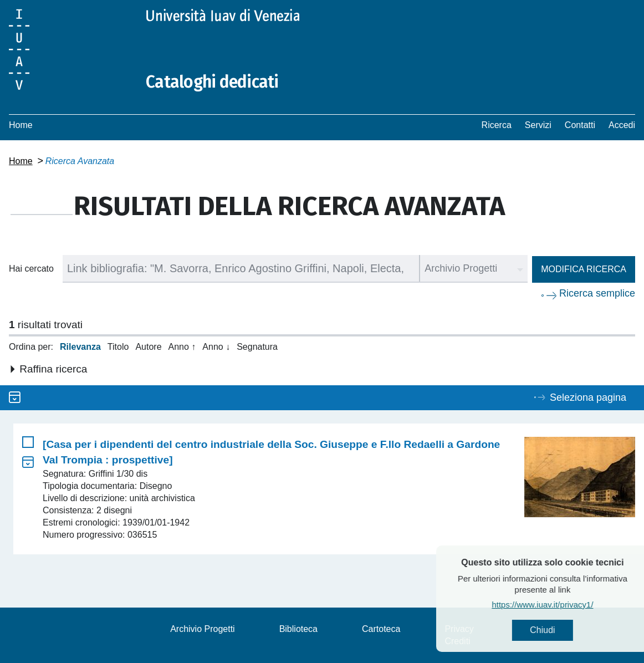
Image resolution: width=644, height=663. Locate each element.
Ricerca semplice (597, 293)
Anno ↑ (182, 347)
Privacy (459, 629)
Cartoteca (381, 629)
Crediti (457, 641)
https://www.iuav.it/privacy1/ (566, 605)
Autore (148, 347)
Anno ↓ (216, 347)
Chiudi (566, 630)
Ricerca (497, 125)
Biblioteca (298, 629)
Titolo (118, 347)
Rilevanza (80, 347)
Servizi (538, 125)
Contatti (580, 125)
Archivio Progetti (203, 629)
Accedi (622, 125)
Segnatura (257, 347)
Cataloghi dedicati (212, 82)
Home (21, 125)
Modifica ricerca (584, 269)
